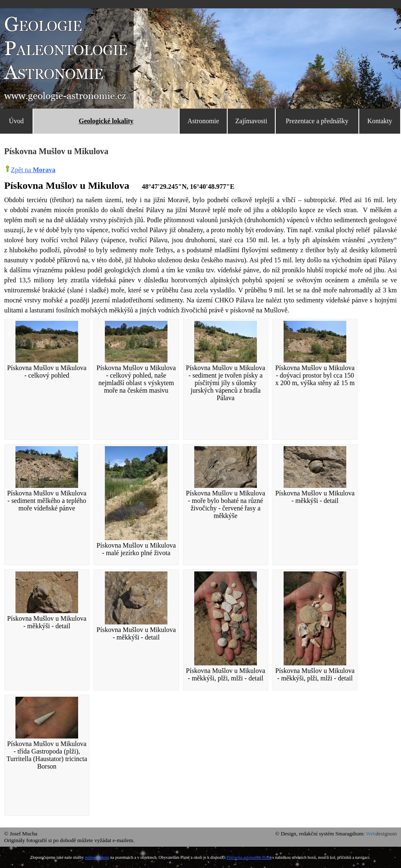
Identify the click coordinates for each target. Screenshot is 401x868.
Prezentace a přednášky (317, 121)
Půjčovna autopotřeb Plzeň (249, 857)
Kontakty (380, 121)
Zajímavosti (251, 121)
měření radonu (97, 857)
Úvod (16, 121)
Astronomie (203, 121)
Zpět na (33, 170)
